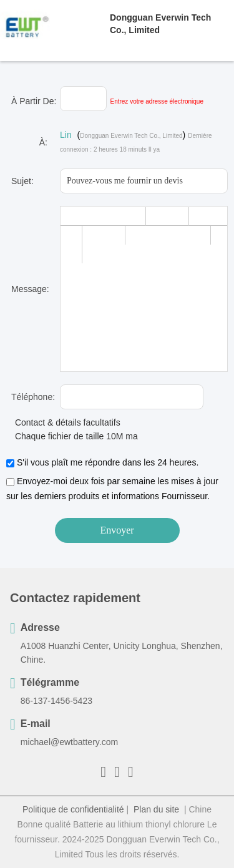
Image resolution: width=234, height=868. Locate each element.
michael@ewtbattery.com (69, 742)
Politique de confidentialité (73, 809)
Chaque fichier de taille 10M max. (76, 436)
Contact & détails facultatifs (63, 422)
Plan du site (156, 809)
